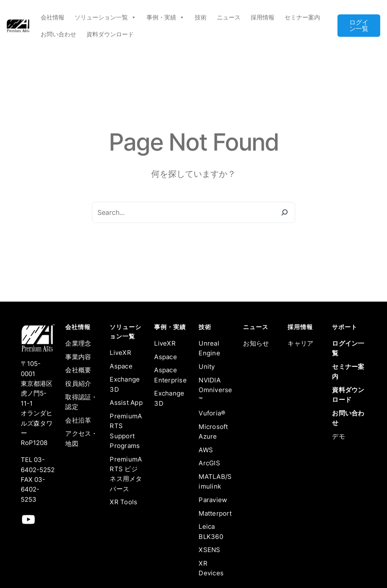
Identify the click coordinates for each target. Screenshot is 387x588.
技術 (201, 17)
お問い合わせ (58, 34)
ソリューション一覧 (105, 17)
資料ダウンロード (110, 34)
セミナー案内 (302, 17)
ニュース (229, 17)
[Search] (285, 212)
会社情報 (53, 17)
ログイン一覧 (359, 26)
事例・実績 (166, 17)
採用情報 (263, 17)
